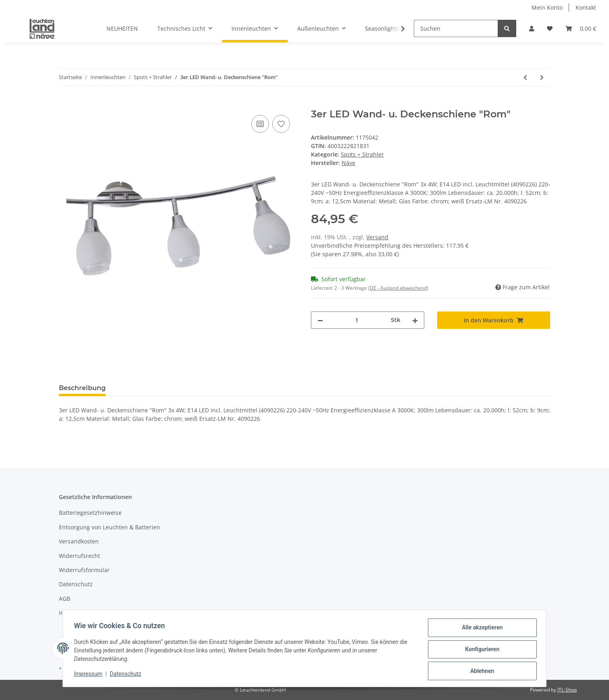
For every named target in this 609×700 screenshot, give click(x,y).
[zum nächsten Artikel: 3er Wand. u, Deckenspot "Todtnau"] (542, 77)
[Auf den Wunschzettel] (281, 124)
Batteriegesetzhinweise (90, 513)
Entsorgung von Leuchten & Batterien (109, 527)
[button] (532, 28)
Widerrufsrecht (79, 556)
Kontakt (586, 7)
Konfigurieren (480, 650)
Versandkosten (79, 541)
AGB (65, 599)
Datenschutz (76, 584)
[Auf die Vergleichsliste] (260, 124)
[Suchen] (456, 28)
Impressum (74, 613)
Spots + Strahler (362, 154)
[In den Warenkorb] (65, 104)
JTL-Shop (567, 690)
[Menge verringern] (320, 320)
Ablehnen (480, 671)
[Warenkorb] (581, 28)
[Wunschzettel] (550, 28)
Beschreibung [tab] (82, 388)
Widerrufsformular (84, 570)
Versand (377, 237)
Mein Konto (547, 7)
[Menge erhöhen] (415, 320)
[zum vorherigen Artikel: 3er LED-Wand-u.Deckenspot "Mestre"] (525, 77)
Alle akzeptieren (480, 629)
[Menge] (357, 320)
